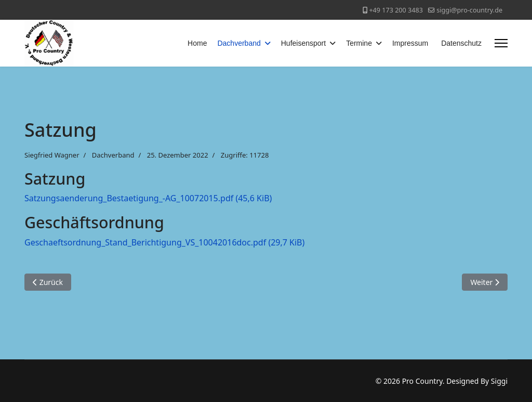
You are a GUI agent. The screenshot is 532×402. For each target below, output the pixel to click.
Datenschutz (461, 43)
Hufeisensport (303, 43)
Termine (359, 43)
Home (197, 43)
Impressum (410, 43)
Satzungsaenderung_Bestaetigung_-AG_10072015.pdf (148, 198)
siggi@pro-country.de (469, 10)
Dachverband (239, 43)
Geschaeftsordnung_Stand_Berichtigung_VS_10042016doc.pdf (164, 242)
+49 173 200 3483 (396, 10)
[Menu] (501, 43)
